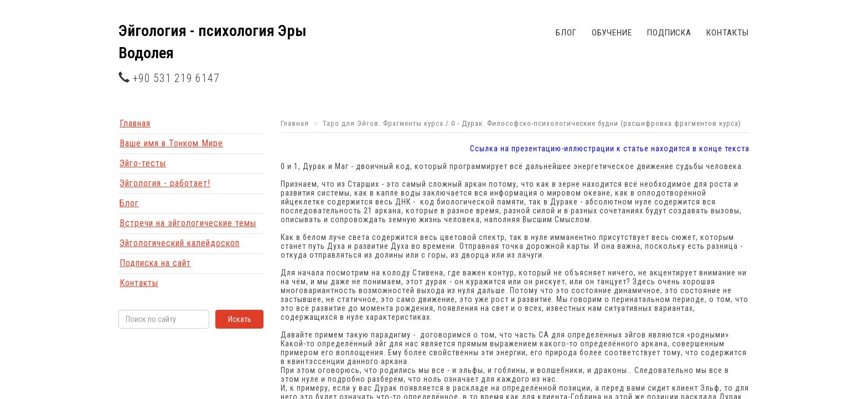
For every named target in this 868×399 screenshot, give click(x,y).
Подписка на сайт (155, 263)
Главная (135, 123)
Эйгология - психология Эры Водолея (212, 42)
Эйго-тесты (143, 163)
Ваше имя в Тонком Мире (171, 143)
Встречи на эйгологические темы (188, 223)
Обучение (612, 33)
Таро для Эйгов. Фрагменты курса (383, 123)
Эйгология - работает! (165, 183)
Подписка (669, 33)
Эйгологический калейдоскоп (180, 243)
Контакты (727, 33)
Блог (566, 33)
